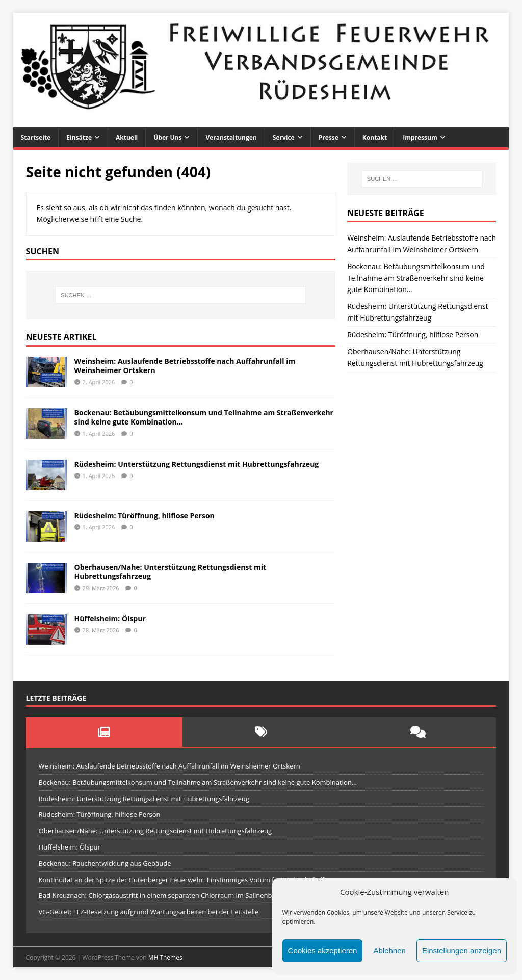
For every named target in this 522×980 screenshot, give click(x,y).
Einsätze (79, 137)
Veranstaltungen (231, 137)
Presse (329, 137)
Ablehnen (389, 951)
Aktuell (127, 137)
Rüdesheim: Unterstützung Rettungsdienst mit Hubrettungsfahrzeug (197, 464)
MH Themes (165, 957)
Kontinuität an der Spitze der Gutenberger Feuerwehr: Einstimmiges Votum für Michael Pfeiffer (185, 880)
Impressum (420, 137)
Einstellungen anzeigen (462, 951)
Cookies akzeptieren (323, 951)
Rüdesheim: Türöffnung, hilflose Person (145, 515)
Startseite (36, 137)
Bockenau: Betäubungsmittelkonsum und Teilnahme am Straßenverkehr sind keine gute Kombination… (204, 417)
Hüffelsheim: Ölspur (110, 618)
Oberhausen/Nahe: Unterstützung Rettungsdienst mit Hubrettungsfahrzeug (171, 572)
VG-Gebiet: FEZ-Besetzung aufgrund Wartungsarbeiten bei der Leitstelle (149, 912)
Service (284, 137)
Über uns (167, 137)
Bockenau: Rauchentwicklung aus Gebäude (105, 863)
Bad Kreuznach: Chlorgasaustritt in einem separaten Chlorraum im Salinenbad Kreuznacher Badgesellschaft (205, 895)
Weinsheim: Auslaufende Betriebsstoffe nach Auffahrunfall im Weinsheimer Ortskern (185, 366)
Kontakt (375, 137)
